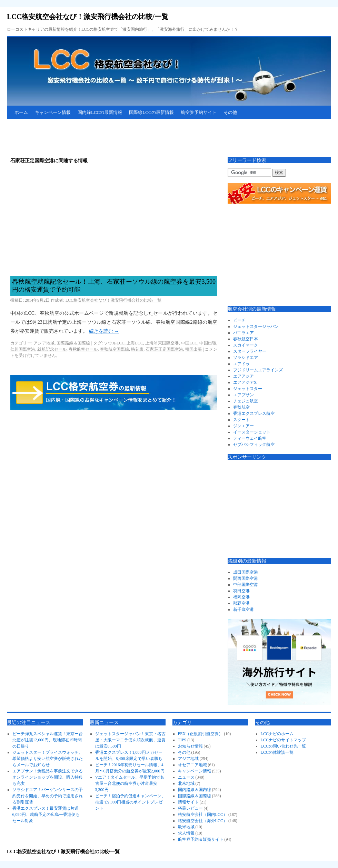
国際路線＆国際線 (73, 343)
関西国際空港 (246, 578)
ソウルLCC (114, 343)
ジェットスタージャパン (256, 326)
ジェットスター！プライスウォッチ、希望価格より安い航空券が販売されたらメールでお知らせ (48, 759)
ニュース (186, 777)
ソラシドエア (246, 358)
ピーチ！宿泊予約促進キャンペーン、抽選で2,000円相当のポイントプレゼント (130, 802)
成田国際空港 (246, 572)
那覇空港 (241, 603)
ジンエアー (243, 426)
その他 (230, 112)
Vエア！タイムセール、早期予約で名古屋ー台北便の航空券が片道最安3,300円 (130, 783)
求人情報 (186, 833)
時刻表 (137, 349)
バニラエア (243, 333)
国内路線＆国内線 (195, 790)
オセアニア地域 (192, 765)
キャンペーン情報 (53, 112)
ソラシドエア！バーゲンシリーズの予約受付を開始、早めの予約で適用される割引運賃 (48, 796)
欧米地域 (186, 827)
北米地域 (186, 783)
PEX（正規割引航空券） (201, 734)
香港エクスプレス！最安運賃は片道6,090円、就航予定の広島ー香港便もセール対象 (46, 815)
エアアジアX (245, 382)
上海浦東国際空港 (162, 343)
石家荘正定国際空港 (164, 349)
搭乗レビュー (190, 808)
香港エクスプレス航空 (254, 413)
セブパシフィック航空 (254, 445)
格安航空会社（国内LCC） (203, 815)
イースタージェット (252, 432)
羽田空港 (241, 591)
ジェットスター (248, 389)
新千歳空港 (243, 609)
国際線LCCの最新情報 (151, 112)
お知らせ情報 (190, 746)
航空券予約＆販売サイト (201, 839)
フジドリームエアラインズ (258, 370)
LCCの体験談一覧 (277, 752)
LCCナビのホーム (277, 734)
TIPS (182, 740)
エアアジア (243, 376)
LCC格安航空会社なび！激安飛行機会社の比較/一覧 (88, 17)
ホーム (21, 112)
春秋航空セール (83, 349)
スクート (241, 420)
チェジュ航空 (246, 401)
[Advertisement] (132, 138)
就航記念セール (52, 349)
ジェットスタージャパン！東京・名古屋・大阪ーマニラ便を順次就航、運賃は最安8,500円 (130, 740)
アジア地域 (44, 343)
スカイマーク (246, 345)
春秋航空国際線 (115, 349)
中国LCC (189, 343)
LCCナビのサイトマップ (283, 740)
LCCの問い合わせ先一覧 (283, 746)
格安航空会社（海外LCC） (203, 821)
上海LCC (135, 343)
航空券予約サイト (199, 112)
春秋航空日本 (246, 339)
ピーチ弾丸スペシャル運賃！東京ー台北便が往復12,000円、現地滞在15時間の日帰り (48, 740)
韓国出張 (193, 349)
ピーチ (239, 320)
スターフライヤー (250, 351)
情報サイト (188, 802)
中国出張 (208, 343)
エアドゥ (241, 364)
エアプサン (243, 395)
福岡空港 (241, 597)
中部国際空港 (246, 585)
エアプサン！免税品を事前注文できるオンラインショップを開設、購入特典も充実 (48, 777)
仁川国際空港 (23, 349)
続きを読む (104, 331)
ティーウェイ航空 (250, 438)
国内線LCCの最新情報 (100, 112)
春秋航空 (241, 407)
